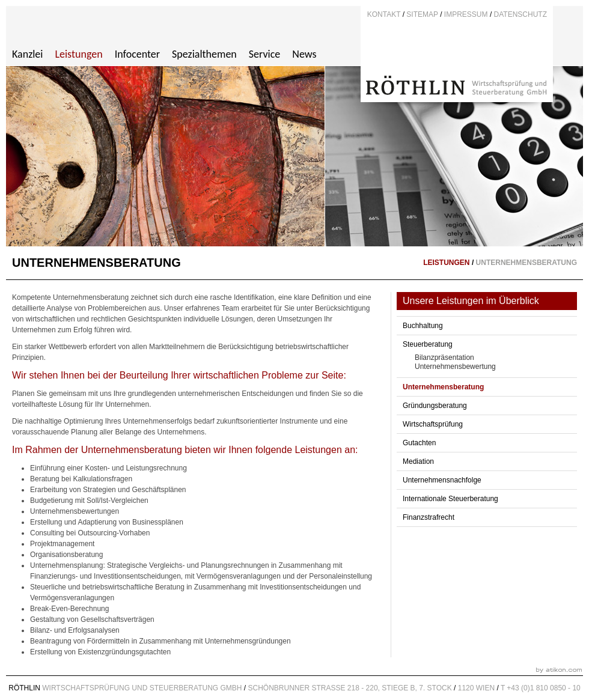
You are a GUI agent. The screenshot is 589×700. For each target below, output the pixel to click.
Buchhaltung (423, 326)
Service (265, 54)
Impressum (466, 14)
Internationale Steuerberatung (450, 499)
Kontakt (384, 14)
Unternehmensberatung (443, 387)
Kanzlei (27, 54)
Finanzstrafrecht (429, 517)
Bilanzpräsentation (444, 358)
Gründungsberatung (435, 406)
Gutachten (419, 443)
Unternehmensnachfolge (442, 480)
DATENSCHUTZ (520, 14)
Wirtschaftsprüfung (433, 424)
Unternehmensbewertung (455, 367)
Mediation (418, 461)
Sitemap (422, 14)
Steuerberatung (428, 344)
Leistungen (78, 54)
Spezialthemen (204, 54)
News (304, 54)
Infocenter (137, 54)
